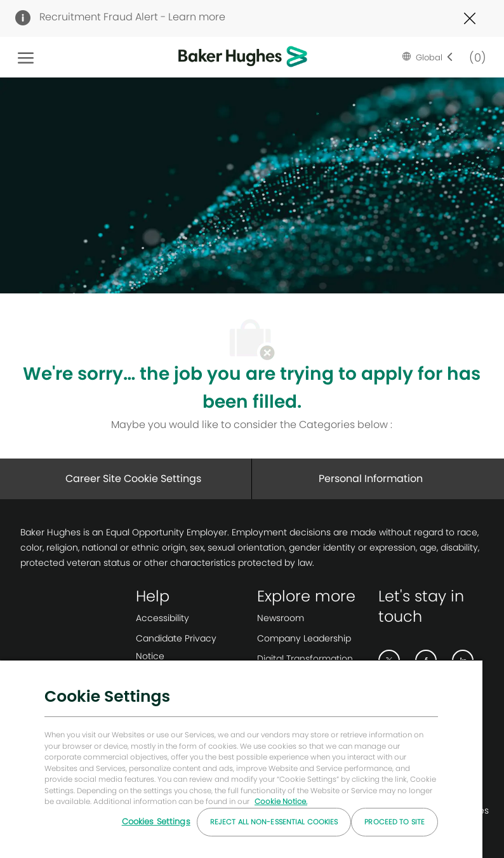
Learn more (197, 17)
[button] (428, 57)
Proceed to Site (395, 822)
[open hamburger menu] (26, 57)
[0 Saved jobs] (475, 57)
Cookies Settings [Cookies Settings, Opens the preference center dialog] (156, 821)
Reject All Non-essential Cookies (274, 822)
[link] (191, 618)
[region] (241, 759)
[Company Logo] (223, 57)
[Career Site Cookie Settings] (133, 479)
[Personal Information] (371, 479)
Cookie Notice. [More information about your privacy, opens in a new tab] (281, 801)
